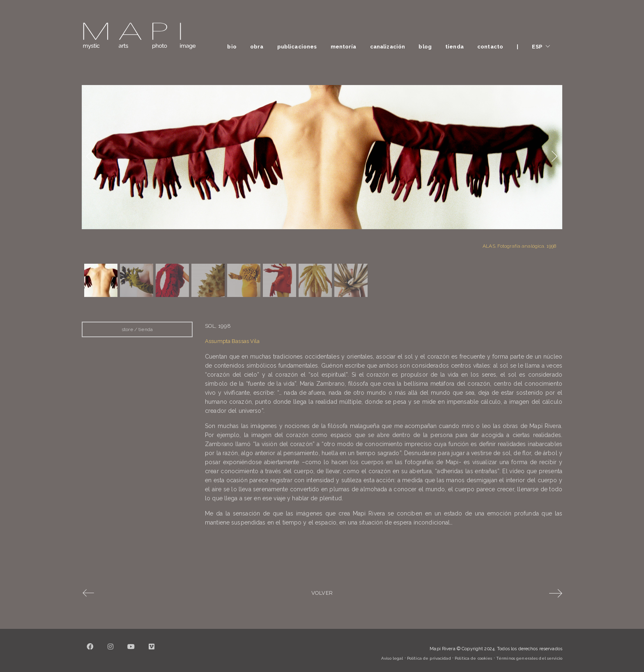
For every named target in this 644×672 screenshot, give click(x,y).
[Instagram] (110, 651)
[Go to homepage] (139, 36)
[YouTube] (131, 651)
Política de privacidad (429, 658)
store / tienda (137, 329)
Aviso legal (392, 658)
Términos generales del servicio (529, 658)
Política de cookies (473, 658)
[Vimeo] (152, 651)
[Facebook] (90, 651)
